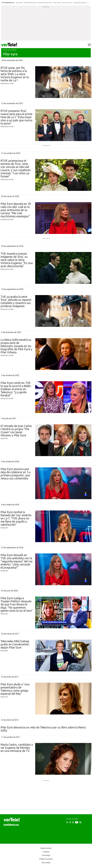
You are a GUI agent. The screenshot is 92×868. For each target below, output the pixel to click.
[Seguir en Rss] (80, 822)
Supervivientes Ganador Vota (81, 3)
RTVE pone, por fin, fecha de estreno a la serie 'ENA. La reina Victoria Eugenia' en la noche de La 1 (15, 74)
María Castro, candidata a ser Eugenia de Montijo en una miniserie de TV (17, 748)
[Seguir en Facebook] (70, 822)
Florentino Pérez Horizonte (45, 3)
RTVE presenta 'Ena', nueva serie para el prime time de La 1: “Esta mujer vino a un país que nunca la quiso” (16, 117)
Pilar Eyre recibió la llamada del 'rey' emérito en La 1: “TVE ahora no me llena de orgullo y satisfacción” (16, 518)
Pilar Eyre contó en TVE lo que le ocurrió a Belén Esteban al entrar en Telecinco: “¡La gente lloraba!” (16, 389)
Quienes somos (46, 848)
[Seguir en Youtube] (77, 822)
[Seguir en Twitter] (67, 822)
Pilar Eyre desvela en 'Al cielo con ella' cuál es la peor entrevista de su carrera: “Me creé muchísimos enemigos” (16, 210)
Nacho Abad (19, 3)
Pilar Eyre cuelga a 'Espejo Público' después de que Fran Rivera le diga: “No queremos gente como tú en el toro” (17, 604)
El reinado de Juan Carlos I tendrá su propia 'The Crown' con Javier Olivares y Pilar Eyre (16, 430)
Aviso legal (46, 855)
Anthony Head (57, 3)
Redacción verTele (7, 83)
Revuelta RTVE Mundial (30, 3)
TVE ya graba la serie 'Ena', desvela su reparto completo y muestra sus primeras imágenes (16, 301)
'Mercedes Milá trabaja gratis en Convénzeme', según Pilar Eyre (15, 644)
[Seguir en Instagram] (73, 822)
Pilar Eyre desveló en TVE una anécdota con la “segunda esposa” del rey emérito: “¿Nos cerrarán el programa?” (17, 561)
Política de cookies (46, 859)
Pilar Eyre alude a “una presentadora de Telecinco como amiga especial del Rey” (15, 689)
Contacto (46, 852)
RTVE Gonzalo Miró (67, 3)
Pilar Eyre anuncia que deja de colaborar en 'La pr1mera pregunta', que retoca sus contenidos (16, 474)
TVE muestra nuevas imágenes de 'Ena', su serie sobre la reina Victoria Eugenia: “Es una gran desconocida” (17, 260)
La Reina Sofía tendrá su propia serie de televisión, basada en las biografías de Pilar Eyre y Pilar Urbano (16, 346)
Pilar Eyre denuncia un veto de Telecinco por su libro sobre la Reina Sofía (43, 729)
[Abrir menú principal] (89, 45)
